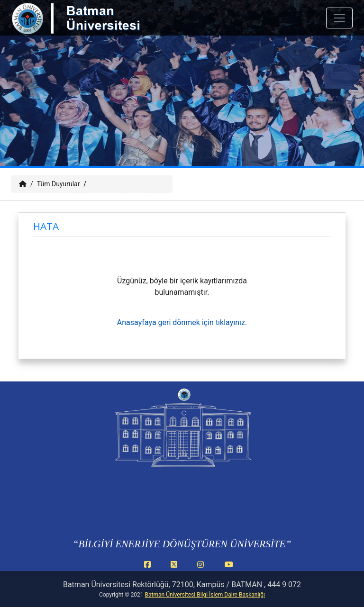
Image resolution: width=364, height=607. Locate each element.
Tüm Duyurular (59, 184)
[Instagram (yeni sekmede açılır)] (202, 570)
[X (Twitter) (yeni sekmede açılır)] (176, 570)
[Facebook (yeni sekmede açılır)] (149, 570)
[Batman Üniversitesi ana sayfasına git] (95, 27)
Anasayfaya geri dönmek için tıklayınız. (182, 322)
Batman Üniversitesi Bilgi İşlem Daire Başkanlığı (205, 595)
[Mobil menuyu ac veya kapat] (339, 18)
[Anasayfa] (23, 184)
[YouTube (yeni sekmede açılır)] (229, 570)
